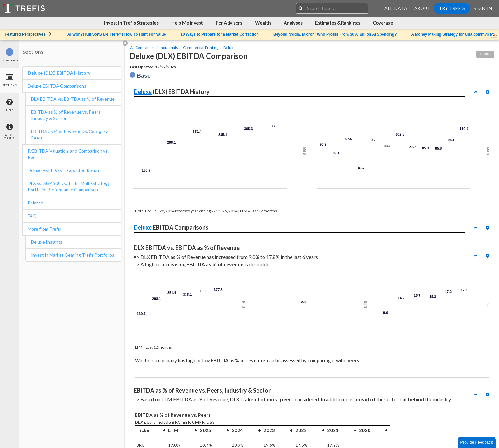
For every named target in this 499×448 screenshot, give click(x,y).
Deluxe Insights (47, 242)
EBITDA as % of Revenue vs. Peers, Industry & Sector (66, 115)
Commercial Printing (201, 48)
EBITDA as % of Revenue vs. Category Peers (69, 135)
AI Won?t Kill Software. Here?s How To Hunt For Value (117, 34)
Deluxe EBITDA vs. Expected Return (64, 170)
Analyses (293, 23)
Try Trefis (452, 8)
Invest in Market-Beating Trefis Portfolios (73, 255)
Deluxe (229, 48)
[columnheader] (151, 430)
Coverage (383, 23)
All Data (396, 8)
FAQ (32, 216)
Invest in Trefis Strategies (131, 23)
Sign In (483, 8)
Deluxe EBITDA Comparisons (57, 86)
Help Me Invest (187, 23)
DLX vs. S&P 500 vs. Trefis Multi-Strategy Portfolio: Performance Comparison (69, 186)
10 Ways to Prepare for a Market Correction (220, 34)
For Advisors (229, 23)
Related (35, 203)
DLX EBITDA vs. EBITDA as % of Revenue (73, 99)
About (422, 8)
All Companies (142, 48)
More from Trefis (44, 229)
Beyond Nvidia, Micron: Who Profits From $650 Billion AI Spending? (335, 34)
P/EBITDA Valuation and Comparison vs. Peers (68, 154)
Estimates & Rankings (337, 23)
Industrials (169, 48)
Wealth (263, 23)
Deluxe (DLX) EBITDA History (59, 73)
